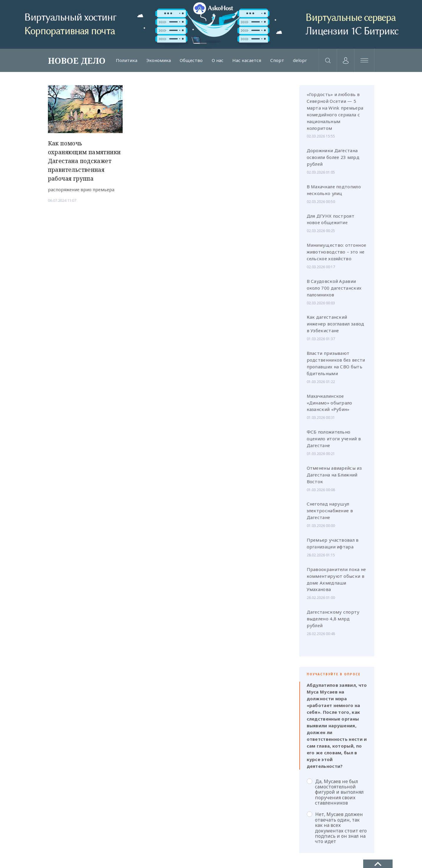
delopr (297, 61)
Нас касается (245, 61)
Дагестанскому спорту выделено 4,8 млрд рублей (333, 621)
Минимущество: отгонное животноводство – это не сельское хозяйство (337, 254)
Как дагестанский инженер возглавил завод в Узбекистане (336, 326)
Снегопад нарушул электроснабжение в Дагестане (330, 513)
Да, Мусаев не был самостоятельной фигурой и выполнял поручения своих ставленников (335, 794)
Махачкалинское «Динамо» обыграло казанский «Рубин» (330, 404)
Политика (127, 61)
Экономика (158, 61)
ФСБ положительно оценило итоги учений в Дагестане (334, 441)
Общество (190, 61)
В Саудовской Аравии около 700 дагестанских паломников (334, 290)
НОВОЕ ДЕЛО (77, 61)
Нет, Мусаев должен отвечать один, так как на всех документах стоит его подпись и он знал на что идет (337, 830)
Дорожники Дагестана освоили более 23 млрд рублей (333, 159)
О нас (216, 61)
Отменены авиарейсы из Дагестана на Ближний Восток (334, 476)
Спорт (274, 61)
